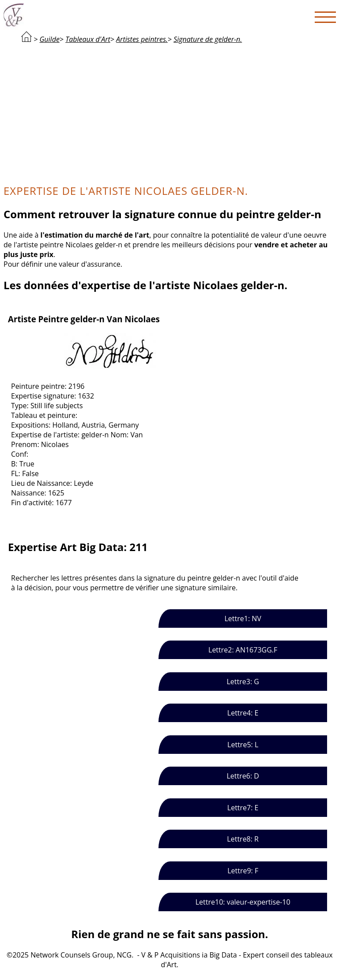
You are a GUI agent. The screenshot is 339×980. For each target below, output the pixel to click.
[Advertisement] (170, 113)
